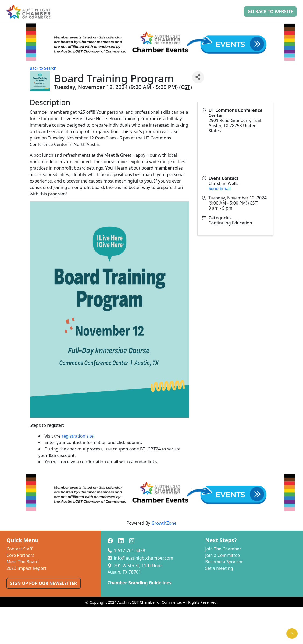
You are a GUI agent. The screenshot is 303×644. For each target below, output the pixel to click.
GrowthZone (164, 523)
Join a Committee (222, 555)
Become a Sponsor (224, 562)
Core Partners (20, 555)
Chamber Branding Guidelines (140, 583)
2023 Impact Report (26, 568)
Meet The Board (23, 562)
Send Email (220, 188)
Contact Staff (19, 549)
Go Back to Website (270, 12)
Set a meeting (219, 568)
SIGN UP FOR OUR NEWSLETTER (44, 583)
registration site (78, 436)
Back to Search (43, 68)
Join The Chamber (223, 549)
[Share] (198, 77)
